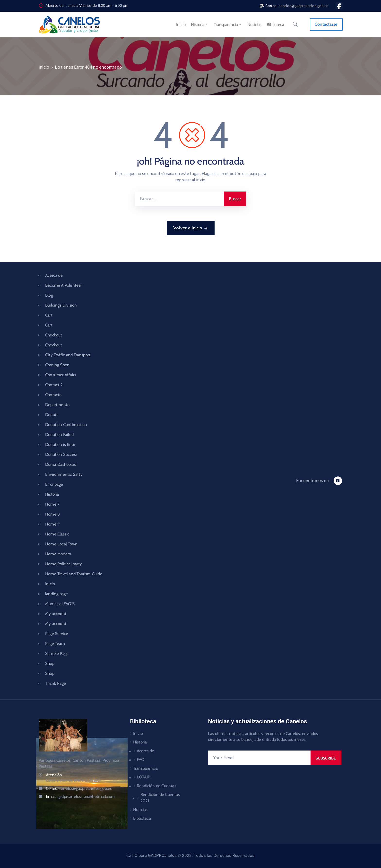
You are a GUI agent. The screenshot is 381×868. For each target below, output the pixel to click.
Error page (54, 484)
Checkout (54, 335)
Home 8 (52, 514)
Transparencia (228, 25)
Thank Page (56, 683)
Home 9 (52, 524)
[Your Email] (259, 758)
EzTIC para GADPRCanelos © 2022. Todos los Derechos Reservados (190, 855)
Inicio (181, 25)
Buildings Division (61, 305)
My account (56, 614)
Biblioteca (275, 25)
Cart (49, 315)
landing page (56, 594)
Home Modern (58, 554)
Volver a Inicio (191, 228)
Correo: (79, 788)
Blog (49, 295)
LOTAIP (143, 777)
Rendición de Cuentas (156, 786)
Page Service (57, 634)
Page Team (55, 643)
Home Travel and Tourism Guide (74, 574)
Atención (54, 775)
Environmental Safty (64, 474)
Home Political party (64, 564)
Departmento (57, 405)
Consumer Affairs (61, 375)
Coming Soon (57, 365)
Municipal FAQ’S (60, 604)
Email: (80, 796)
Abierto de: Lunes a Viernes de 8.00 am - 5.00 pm (87, 6)
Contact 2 (54, 385)
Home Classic (57, 534)
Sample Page (57, 653)
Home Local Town (61, 544)
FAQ (141, 759)
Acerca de (54, 275)
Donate (52, 415)
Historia (200, 25)
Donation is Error (60, 444)
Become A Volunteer (64, 285)
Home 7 (52, 504)
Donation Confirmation (66, 425)
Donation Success (61, 454)
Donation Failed (59, 434)
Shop (50, 663)
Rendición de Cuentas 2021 (160, 798)
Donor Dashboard (61, 464)
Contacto (53, 395)
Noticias (254, 25)
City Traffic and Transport (68, 355)
